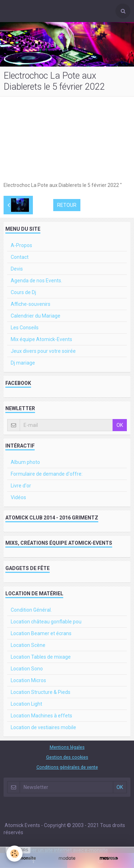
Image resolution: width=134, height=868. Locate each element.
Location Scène (28, 645)
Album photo (25, 462)
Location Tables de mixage (41, 657)
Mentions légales (67, 747)
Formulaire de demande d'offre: (47, 474)
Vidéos (18, 497)
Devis (17, 269)
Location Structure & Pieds (41, 692)
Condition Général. (31, 610)
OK (120, 425)
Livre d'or (21, 486)
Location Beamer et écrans (41, 633)
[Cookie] (14, 854)
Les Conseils (25, 328)
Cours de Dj (23, 292)
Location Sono (27, 669)
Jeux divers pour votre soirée (43, 351)
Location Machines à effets (41, 716)
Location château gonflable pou (46, 622)
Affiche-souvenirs (31, 304)
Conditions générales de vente (67, 767)
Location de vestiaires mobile (43, 727)
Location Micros (28, 680)
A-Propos (21, 245)
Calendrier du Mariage (36, 316)
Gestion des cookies (67, 757)
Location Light (26, 704)
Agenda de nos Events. (36, 281)
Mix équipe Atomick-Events (41, 339)
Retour (67, 205)
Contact (20, 257)
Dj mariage (23, 363)
